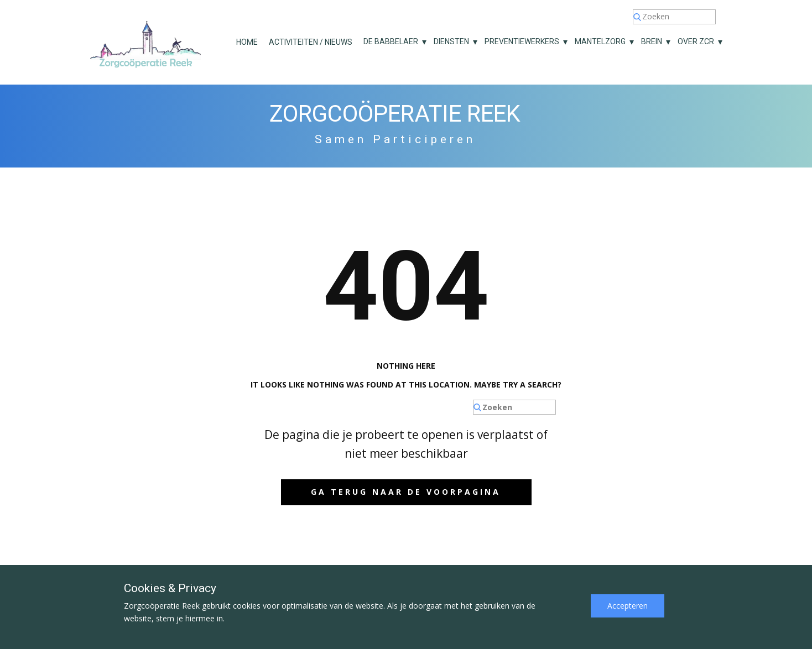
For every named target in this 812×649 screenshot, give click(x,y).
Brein (652, 41)
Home (247, 42)
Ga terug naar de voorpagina (406, 492)
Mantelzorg (600, 41)
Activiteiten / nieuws (311, 42)
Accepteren (628, 606)
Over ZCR (696, 41)
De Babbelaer (391, 41)
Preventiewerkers (522, 41)
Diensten (451, 41)
